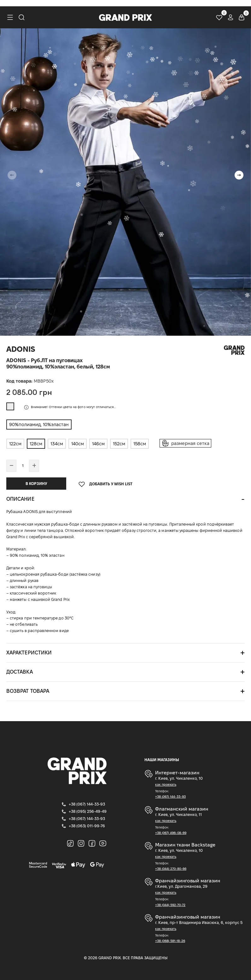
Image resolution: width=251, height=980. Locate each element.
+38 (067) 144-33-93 (170, 797)
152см (119, 444)
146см (98, 444)
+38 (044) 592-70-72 (170, 905)
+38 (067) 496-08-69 (171, 833)
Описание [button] (20, 499)
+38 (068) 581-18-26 (170, 941)
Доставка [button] (20, 672)
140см (78, 444)
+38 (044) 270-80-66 (171, 869)
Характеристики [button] (29, 653)
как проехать (166, 785)
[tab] (125, 499)
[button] (239, 175)
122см (15, 444)
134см (57, 444)
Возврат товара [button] (28, 691)
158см (140, 444)
